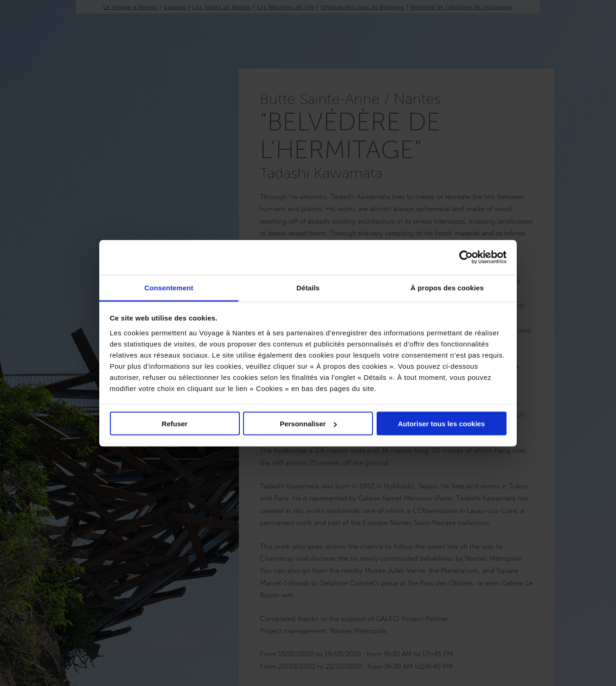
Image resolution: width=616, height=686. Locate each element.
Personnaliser (308, 424)
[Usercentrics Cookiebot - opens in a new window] (466, 257)
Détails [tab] (308, 287)
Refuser (175, 424)
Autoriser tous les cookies (442, 424)
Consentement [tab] (169, 287)
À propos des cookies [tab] (447, 287)
